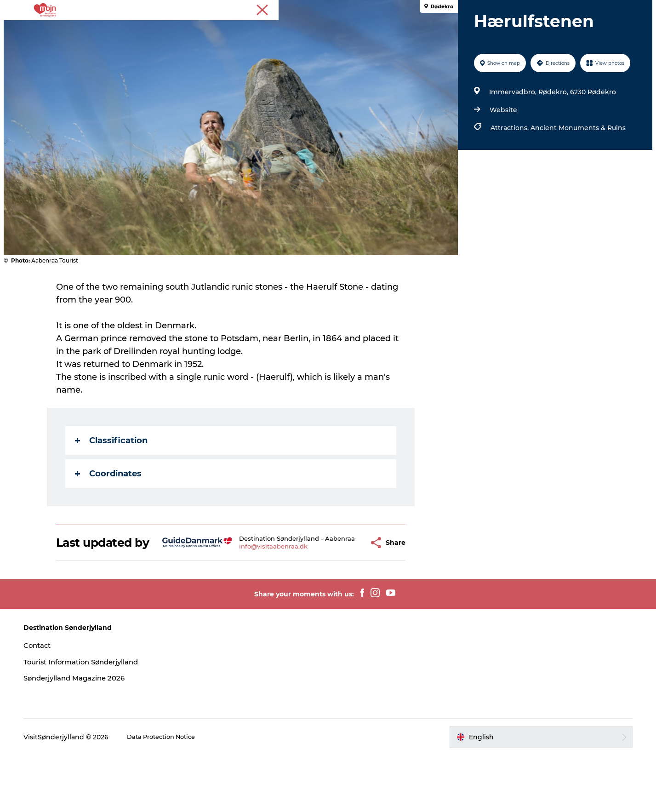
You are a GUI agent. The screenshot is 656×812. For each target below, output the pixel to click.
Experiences (183, 30)
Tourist (638, 9)
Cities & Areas (242, 30)
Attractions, (508, 172)
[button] (345, 593)
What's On (371, 30)
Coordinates (110, 517)
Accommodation (309, 30)
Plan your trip (470, 30)
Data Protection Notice (185, 794)
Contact (58, 702)
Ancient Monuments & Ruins (576, 172)
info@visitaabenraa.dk (258, 600)
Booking (418, 30)
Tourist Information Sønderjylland (106, 719)
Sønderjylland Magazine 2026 (98, 735)
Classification (113, 484)
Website (501, 154)
